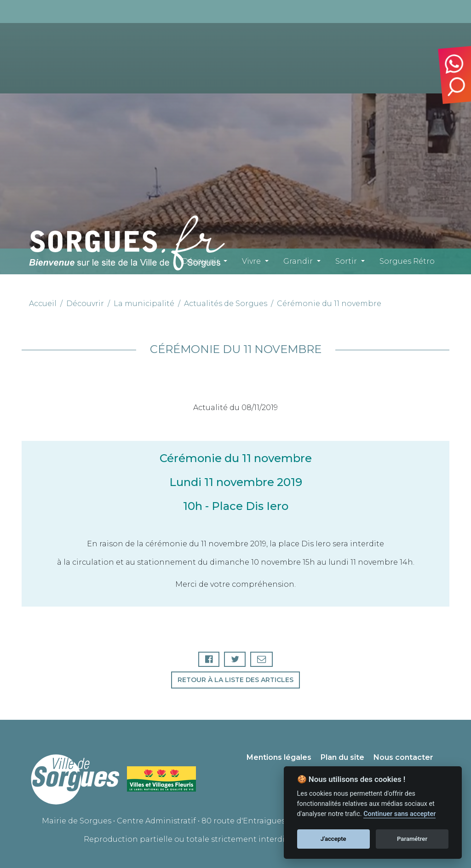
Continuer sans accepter (399, 814)
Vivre (251, 261)
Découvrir (201, 261)
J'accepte (333, 839)
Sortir (346, 261)
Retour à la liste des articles (235, 680)
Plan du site (342, 757)
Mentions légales (279, 757)
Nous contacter (403, 757)
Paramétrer (412, 839)
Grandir (298, 261)
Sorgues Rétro (407, 261)
